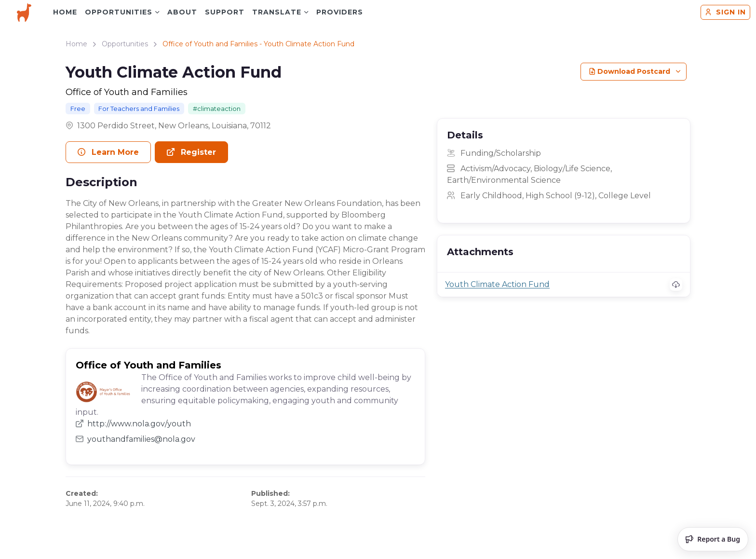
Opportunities (125, 44)
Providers (340, 12)
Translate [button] (277, 12)
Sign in (725, 12)
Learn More (108, 152)
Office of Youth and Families (127, 92)
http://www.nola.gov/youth (133, 424)
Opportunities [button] (119, 12)
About (182, 12)
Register (191, 152)
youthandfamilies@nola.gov (135, 439)
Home (65, 12)
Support (225, 12)
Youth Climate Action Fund (497, 284)
